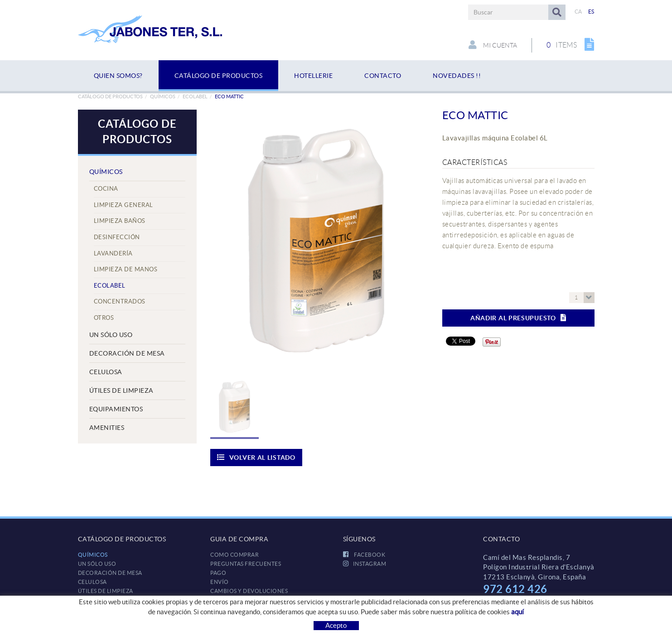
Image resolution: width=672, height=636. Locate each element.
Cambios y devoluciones (249, 591)
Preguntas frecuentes (246, 564)
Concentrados (120, 301)
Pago (218, 573)
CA (578, 12)
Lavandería (113, 253)
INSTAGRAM (365, 564)
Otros (104, 318)
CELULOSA (106, 372)
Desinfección (117, 237)
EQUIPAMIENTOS (116, 409)
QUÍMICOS (163, 96)
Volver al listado (256, 457)
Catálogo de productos (110, 96)
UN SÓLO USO (111, 335)
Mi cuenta (493, 45)
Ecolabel (195, 96)
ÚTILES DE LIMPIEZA (121, 390)
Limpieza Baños (120, 221)
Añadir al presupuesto (518, 318)
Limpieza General (123, 205)
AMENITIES (107, 428)
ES (591, 12)
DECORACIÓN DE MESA (127, 353)
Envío (220, 582)
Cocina (106, 189)
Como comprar (234, 555)
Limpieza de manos (126, 269)
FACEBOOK (364, 555)
